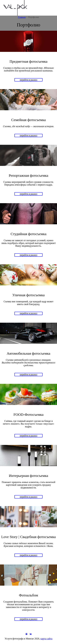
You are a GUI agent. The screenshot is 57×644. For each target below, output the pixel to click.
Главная (22, 17)
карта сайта (47, 639)
